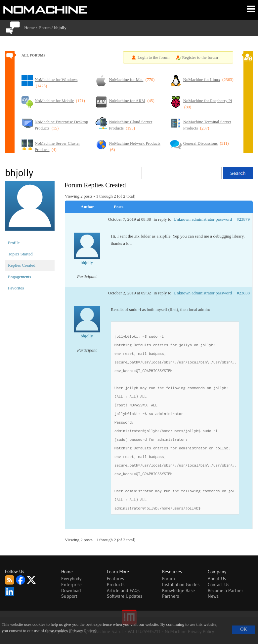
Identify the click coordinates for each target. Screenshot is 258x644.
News (213, 596)
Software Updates (125, 596)
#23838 (243, 293)
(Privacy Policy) (83, 631)
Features (115, 579)
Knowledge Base (178, 590)
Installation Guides (181, 585)
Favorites (16, 288)
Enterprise (71, 585)
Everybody (71, 579)
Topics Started (20, 254)
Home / (32, 28)
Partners (171, 596)
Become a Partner (225, 590)
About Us (217, 579)
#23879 (243, 219)
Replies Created (22, 265)
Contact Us (218, 585)
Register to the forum (200, 57)
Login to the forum (154, 57)
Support (69, 596)
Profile (14, 243)
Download (71, 590)
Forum (45, 28)
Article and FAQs (123, 590)
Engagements (20, 277)
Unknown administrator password (203, 219)
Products (116, 585)
